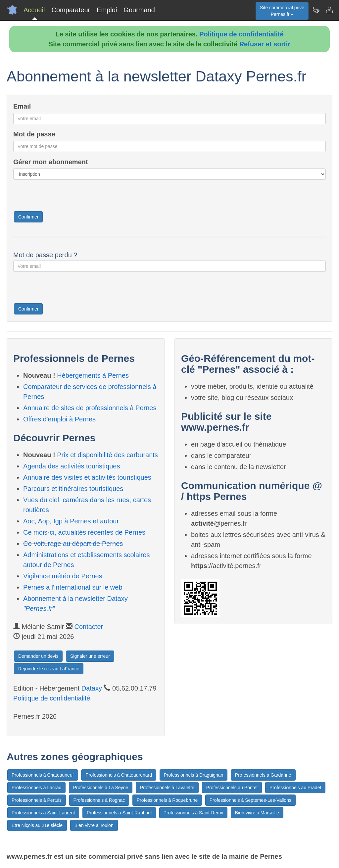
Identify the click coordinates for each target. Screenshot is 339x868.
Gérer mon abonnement (51, 162)
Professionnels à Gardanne (263, 775)
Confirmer (28, 217)
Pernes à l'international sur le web (73, 587)
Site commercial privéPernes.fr (282, 11)
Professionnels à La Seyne (101, 788)
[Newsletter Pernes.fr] (316, 10)
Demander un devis (38, 656)
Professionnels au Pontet (232, 788)
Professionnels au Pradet (295, 788)
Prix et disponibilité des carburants (107, 455)
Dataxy (92, 688)
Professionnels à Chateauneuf (43, 775)
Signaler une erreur (90, 656)
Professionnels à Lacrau (36, 788)
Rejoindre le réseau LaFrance (49, 669)
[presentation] (64, 198)
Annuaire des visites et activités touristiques (87, 477)
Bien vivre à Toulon (94, 825)
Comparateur (71, 10)
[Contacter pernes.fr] (329, 10)
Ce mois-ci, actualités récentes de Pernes (84, 532)
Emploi (107, 10)
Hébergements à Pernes (93, 375)
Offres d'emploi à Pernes (59, 419)
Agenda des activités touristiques (72, 466)
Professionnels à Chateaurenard (119, 775)
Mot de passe (34, 134)
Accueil (34, 10)
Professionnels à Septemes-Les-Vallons (250, 800)
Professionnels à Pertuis (37, 800)
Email (22, 106)
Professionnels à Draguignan (194, 775)
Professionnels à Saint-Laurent (43, 813)
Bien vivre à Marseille (257, 813)
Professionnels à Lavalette (167, 788)
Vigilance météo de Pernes (63, 576)
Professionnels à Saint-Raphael (119, 813)
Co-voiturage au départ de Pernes (73, 544)
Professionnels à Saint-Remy (194, 813)
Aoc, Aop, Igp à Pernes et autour (71, 521)
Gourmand (139, 10)
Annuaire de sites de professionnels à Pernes (90, 408)
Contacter (89, 627)
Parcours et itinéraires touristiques (73, 489)
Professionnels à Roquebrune (167, 800)
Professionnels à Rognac (99, 800)
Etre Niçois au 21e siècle (37, 825)
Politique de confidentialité (241, 34)
